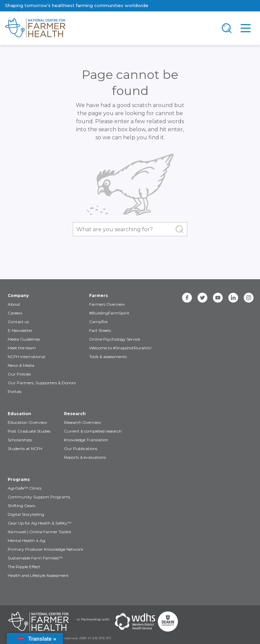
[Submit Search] (180, 229)
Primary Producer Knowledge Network (45, 549)
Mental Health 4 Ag (26, 540)
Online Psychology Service (115, 339)
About (14, 304)
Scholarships (20, 440)
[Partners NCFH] (39, 622)
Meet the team (22, 348)
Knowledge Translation (86, 440)
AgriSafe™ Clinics (25, 488)
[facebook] (187, 298)
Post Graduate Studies (29, 431)
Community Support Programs (39, 497)
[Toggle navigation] (227, 28)
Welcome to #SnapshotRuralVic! (120, 348)
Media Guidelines (24, 339)
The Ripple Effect (24, 567)
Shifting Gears (21, 506)
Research (75, 414)
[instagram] (249, 298)
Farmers (99, 295)
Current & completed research (93, 431)
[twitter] (202, 298)
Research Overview (83, 422)
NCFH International (26, 357)
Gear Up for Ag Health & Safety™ (40, 523)
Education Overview (27, 422)
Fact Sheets (100, 330)
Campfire (98, 322)
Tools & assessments (108, 357)
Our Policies (19, 374)
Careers (15, 313)
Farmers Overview (107, 304)
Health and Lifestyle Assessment (38, 575)
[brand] (109, 28)
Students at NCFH (25, 449)
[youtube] (218, 298)
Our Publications (81, 449)
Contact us (18, 322)
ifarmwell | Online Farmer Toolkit (40, 532)
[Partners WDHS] (135, 622)
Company (18, 295)
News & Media (21, 365)
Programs (19, 479)
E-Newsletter (20, 330)
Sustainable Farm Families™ (35, 558)
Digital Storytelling (26, 514)
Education (19, 414)
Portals (15, 391)
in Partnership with (93, 619)
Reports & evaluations (85, 457)
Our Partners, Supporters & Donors (42, 383)
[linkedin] (233, 298)
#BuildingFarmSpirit (109, 313)
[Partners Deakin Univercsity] (168, 622)
